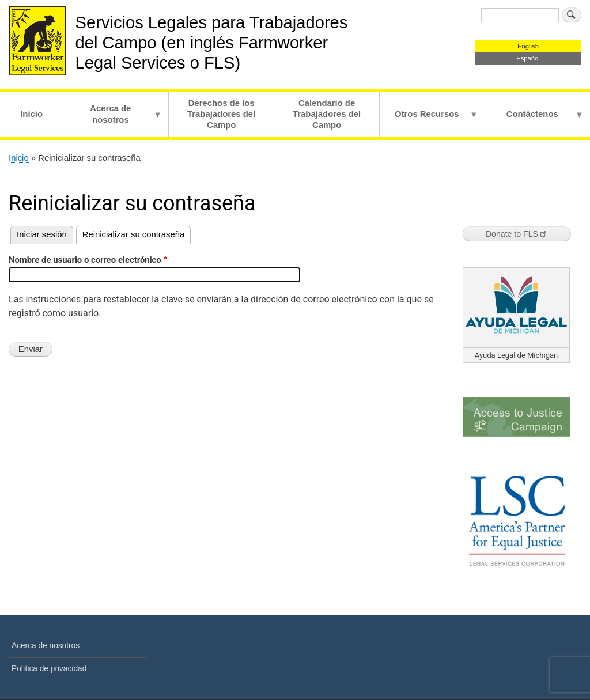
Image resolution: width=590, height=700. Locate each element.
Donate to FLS (517, 234)
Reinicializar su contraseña (134, 234)
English (528, 46)
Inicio (19, 158)
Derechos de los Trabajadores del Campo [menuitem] (221, 114)
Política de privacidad (49, 669)
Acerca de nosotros (46, 646)
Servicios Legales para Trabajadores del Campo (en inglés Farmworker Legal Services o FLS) (212, 43)
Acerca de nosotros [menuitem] (113, 120)
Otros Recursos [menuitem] (429, 123)
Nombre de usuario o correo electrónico (85, 260)
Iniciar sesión (42, 234)
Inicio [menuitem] (31, 114)
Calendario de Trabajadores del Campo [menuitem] (327, 114)
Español (528, 58)
